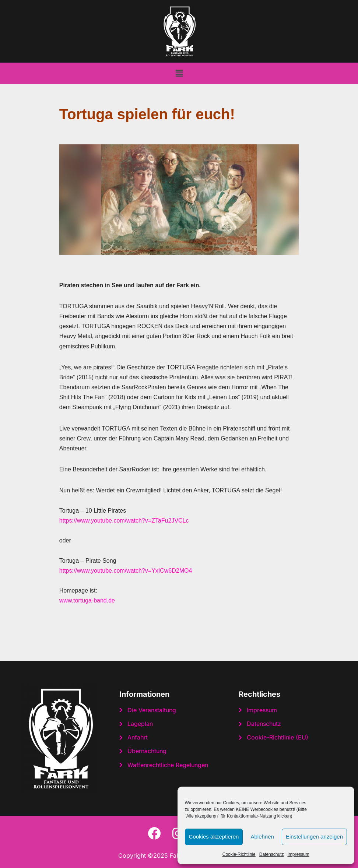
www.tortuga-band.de (87, 600)
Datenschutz (272, 854)
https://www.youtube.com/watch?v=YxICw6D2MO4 (126, 571)
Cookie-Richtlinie (239, 854)
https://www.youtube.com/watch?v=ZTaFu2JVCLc (124, 521)
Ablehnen (262, 837)
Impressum (298, 854)
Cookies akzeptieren (214, 837)
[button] (179, 73)
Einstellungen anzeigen (314, 837)
